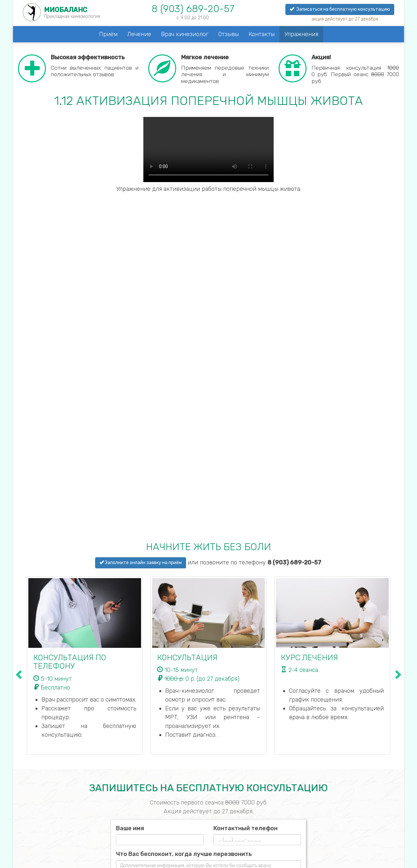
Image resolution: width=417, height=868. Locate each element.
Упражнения (301, 34)
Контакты (262, 34)
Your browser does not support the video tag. (208, 149)
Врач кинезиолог (185, 34)
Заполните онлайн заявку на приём (141, 563)
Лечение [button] (139, 34)
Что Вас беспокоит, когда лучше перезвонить (184, 854)
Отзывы (229, 34)
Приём (108, 34)
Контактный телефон (245, 828)
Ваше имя (130, 828)
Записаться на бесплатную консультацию (340, 9)
